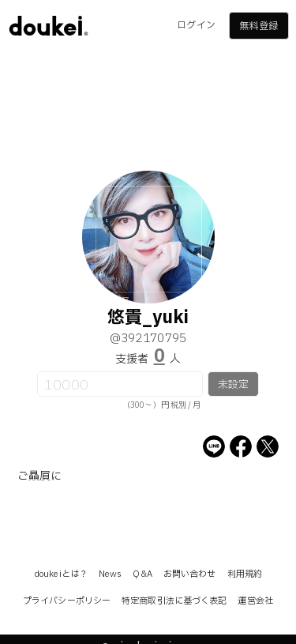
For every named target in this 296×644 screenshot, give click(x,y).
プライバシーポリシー (67, 601)
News (110, 574)
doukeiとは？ (61, 574)
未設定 (233, 385)
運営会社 (255, 601)
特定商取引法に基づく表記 (174, 601)
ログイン (196, 25)
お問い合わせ (190, 574)
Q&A (142, 574)
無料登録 (258, 26)
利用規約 (245, 574)
